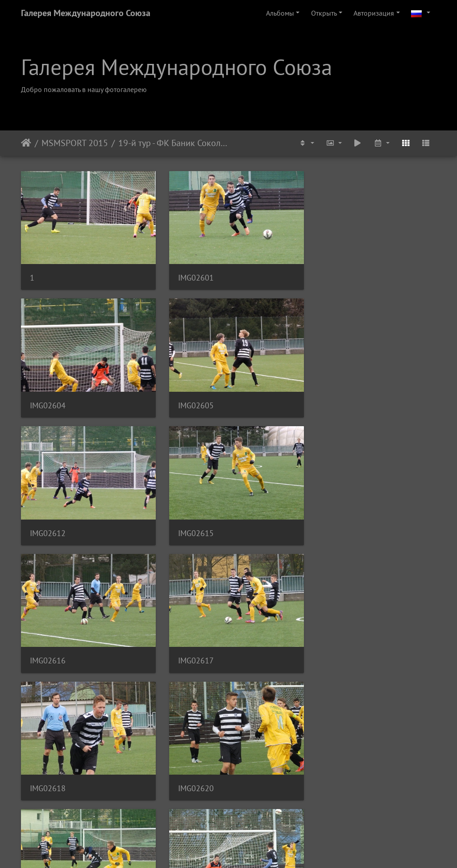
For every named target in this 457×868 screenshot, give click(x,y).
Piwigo (241, 849)
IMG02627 (191, 769)
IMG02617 (191, 522)
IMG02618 (333, 522)
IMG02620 (48, 646)
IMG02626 (48, 769)
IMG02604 (333, 274)
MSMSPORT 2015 (75, 143)
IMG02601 (191, 274)
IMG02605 (48, 398)
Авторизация (374, 13)
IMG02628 (333, 769)
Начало (26, 143)
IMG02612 (191, 398)
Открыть (324, 13)
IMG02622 (333, 646)
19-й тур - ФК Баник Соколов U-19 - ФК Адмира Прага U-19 (173, 143)
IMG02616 (48, 522)
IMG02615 (333, 398)
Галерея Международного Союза (86, 13)
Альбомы (280, 13)
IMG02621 (191, 646)
